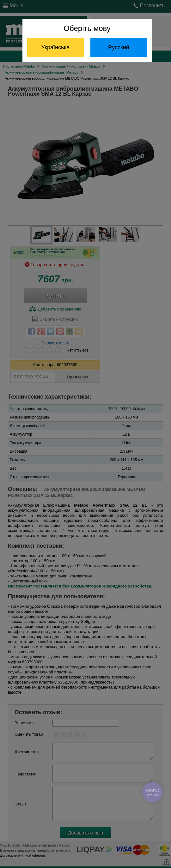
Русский (119, 47)
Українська (55, 47)
